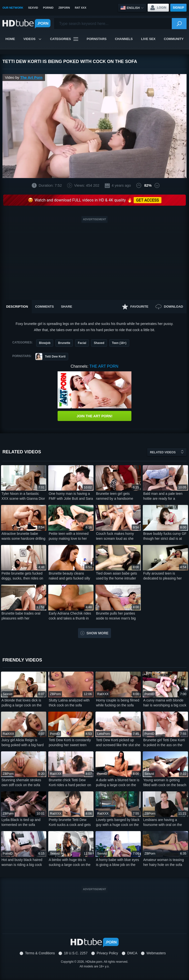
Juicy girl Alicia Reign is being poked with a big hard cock (23, 743)
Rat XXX (81, 8)
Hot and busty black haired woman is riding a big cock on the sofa (22, 862)
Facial (82, 343)
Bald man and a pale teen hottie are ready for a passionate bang (163, 496)
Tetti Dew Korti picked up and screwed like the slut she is (118, 743)
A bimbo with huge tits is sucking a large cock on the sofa (70, 862)
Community (174, 39)
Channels (124, 39)
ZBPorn (64, 8)
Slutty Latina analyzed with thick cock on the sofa (69, 703)
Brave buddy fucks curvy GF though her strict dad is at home (165, 536)
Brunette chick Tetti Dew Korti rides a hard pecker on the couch (70, 783)
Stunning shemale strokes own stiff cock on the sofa (21, 782)
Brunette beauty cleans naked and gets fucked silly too (69, 576)
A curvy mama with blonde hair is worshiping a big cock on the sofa (165, 703)
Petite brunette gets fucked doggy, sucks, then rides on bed (22, 576)
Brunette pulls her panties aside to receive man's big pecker (116, 616)
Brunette (64, 343)
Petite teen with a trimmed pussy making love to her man (69, 536)
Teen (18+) (119, 343)
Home (10, 39)
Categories (64, 39)
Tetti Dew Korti (50, 357)
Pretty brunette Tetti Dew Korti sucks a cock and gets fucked (70, 822)
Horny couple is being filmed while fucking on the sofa (118, 703)
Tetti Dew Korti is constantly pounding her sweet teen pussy (70, 743)
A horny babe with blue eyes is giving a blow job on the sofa (118, 862)
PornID (48, 8)
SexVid (33, 8)
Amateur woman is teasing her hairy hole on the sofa (164, 862)
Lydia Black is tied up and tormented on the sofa (21, 822)
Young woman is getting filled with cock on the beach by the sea (165, 783)
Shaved (99, 343)
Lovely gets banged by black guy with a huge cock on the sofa (118, 822)
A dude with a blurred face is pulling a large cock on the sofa (118, 783)
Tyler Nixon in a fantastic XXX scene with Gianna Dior (23, 496)
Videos (32, 39)
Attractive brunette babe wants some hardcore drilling (23, 536)
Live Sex (148, 39)
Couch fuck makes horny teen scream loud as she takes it (115, 536)
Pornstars (97, 39)
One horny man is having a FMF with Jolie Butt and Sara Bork (71, 496)
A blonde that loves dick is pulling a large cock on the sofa (22, 703)
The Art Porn (31, 77)
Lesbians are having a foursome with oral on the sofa (163, 822)
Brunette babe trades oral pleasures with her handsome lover (21, 616)
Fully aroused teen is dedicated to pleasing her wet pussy (162, 576)
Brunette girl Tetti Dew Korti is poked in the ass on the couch (164, 743)
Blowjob (45, 343)
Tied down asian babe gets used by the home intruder (117, 576)
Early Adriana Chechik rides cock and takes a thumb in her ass (70, 616)
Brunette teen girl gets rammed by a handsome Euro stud (115, 496)
